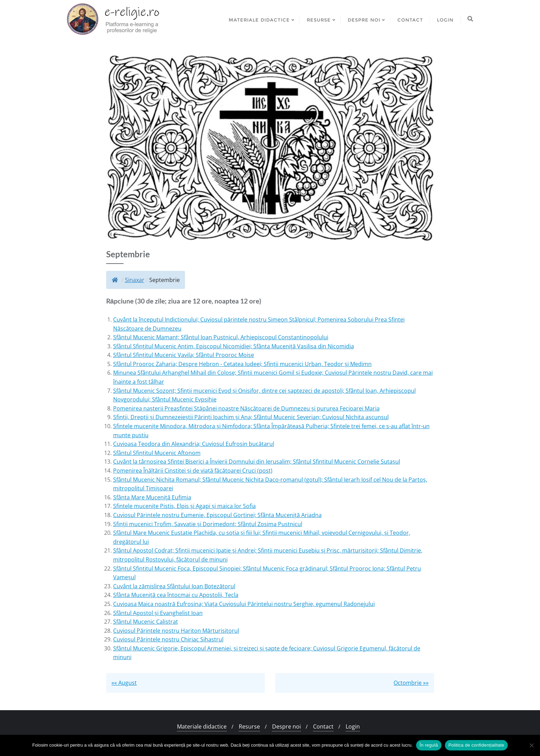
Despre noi (286, 726)
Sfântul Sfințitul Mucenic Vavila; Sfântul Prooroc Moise (184, 355)
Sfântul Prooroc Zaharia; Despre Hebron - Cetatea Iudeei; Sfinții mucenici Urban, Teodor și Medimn (242, 364)
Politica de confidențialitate (476, 745)
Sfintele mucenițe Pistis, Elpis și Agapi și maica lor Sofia (184, 506)
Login (353, 726)
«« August (124, 683)
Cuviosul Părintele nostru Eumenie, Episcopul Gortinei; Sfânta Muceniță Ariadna (217, 515)
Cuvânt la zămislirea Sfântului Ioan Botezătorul (174, 586)
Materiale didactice (202, 726)
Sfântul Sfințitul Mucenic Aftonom (157, 453)
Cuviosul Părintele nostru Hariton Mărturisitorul (176, 631)
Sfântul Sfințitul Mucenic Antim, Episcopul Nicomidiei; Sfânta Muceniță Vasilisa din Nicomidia (234, 346)
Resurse (249, 726)
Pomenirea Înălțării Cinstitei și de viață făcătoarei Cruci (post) (193, 471)
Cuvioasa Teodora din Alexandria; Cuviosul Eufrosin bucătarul (194, 444)
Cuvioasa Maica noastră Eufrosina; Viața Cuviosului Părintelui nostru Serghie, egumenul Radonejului (244, 604)
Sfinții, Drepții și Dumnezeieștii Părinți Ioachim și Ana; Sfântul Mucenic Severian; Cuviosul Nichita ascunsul (251, 417)
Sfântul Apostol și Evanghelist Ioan (158, 613)
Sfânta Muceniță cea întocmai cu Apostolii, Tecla (176, 595)
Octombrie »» (411, 683)
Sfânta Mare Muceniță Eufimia (152, 497)
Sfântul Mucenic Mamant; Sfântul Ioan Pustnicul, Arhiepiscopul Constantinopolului (221, 337)
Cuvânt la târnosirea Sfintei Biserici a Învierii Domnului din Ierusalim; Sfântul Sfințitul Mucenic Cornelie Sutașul (257, 462)
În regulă (429, 745)
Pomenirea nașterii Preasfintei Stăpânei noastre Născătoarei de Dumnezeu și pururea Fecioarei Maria (246, 408)
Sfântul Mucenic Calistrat (146, 622)
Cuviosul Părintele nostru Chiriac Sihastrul (168, 639)
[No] (531, 745)
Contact (323, 726)
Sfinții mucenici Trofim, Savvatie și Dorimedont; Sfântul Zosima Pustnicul (208, 524)
